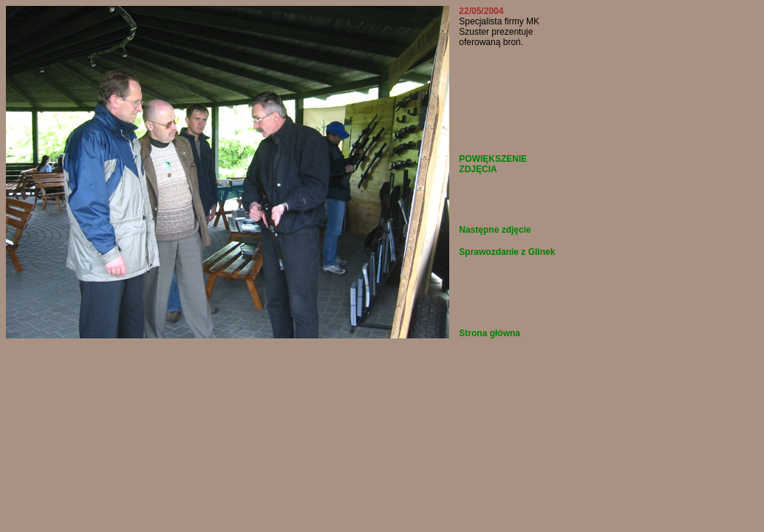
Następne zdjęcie (495, 230)
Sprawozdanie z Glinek (507, 252)
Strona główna (490, 333)
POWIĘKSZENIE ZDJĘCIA (493, 164)
